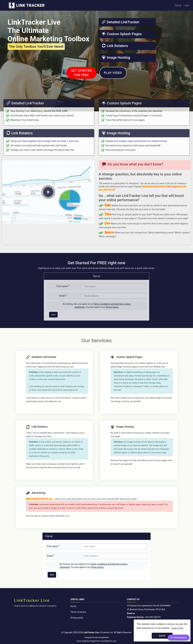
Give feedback (179, 638)
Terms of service (78, 612)
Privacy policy (77, 618)
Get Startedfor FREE (81, 80)
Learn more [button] (177, 628)
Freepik (93, 641)
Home (73, 606)
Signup (178, 5)
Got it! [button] (162, 636)
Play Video (113, 80)
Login (187, 5)
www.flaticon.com (109, 641)
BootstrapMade (102, 637)
